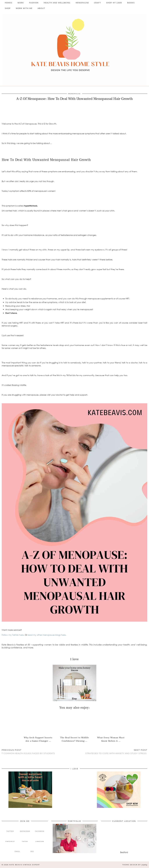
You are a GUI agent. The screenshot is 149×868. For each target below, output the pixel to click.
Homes (9, 3)
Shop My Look (114, 3)
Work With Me (24, 8)
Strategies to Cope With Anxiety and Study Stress (116, 752)
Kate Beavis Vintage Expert (25, 865)
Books (131, 3)
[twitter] (10, 829)
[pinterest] (10, 839)
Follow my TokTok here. (13, 635)
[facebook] (40, 829)
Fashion (34, 3)
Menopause (82, 3)
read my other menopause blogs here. (47, 635)
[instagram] (25, 829)
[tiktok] (25, 839)
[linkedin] (40, 839)
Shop (8, 8)
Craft (98, 3)
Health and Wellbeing (57, 3)
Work (21, 3)
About (41, 8)
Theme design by (135, 865)
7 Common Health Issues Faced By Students (28, 752)
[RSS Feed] (32, 849)
